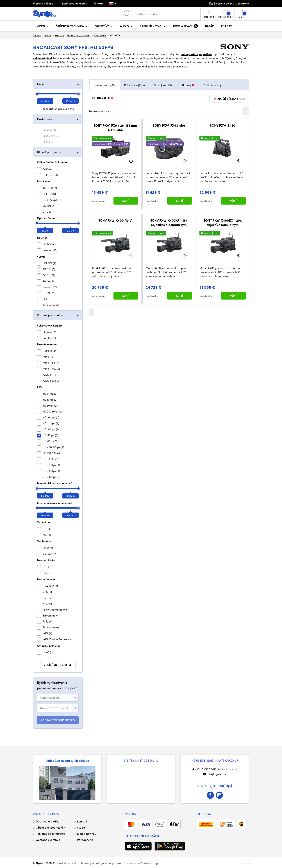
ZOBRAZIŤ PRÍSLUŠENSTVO (58, 720)
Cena (41, 84)
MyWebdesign (150, 863)
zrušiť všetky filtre (58, 665)
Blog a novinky (87, 834)
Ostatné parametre (50, 315)
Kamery (59, 35)
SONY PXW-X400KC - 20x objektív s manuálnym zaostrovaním (222, 222)
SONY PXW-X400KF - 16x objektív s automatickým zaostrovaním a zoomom (169, 222)
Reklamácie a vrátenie (51, 834)
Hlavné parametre (49, 152)
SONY (48, 35)
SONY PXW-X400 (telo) (115, 220)
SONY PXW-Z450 (223, 125)
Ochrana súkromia (48, 840)
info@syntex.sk (217, 774)
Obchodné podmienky (50, 827)
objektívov (206, 54)
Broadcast (100, 35)
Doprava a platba (48, 821)
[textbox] (49, 698)
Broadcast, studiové (79, 35)
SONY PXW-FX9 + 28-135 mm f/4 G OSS (115, 127)
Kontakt (98, 3)
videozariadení (42, 58)
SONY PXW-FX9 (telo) (169, 125)
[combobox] (58, 698)
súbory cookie (113, 863)
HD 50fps (106, 98)
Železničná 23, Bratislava (72, 760)
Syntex (37, 35)
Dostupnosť (44, 119)
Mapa (81, 827)
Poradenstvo (85, 840)
